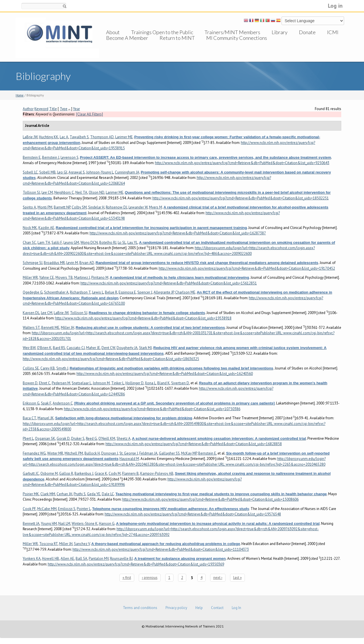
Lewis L (98, 292)
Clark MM (48, 494)
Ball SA (81, 559)
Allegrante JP (164, 292)
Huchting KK (49, 137)
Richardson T (80, 292)
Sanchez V (82, 544)
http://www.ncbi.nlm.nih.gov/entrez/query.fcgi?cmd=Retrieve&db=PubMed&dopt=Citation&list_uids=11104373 (161, 549)
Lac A (64, 137)
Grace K (101, 473)
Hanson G (107, 524)
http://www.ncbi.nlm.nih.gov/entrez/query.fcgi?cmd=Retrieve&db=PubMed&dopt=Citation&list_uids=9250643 (242, 163)
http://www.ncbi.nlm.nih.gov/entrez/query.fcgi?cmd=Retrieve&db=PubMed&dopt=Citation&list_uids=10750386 (152, 409)
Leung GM (71, 242)
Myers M (156, 207)
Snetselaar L (81, 383)
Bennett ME (50, 328)
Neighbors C (64, 192)
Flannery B (130, 473)
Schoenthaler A (56, 292)
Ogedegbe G (33, 292)
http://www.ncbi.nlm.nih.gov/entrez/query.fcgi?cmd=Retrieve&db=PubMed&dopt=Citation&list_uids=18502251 (241, 198)
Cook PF (29, 509)
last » (237, 578)
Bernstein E (32, 157)
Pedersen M (61, 383)
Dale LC (108, 494)
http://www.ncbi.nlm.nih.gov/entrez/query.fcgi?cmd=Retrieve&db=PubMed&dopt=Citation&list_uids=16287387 (178, 233)
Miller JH (68, 328)
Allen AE (67, 559)
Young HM (49, 524)
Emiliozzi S (67, 509)
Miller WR (30, 277)
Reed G (91, 438)
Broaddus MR (54, 263)
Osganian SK (45, 438)
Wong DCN (89, 242)
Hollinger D (135, 383)
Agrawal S (77, 172)
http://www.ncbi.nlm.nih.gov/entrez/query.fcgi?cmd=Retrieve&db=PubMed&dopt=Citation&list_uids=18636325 (111, 359)
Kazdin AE (46, 228)
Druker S (78, 438)
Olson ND (97, 192)
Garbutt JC (31, 473)
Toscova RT (48, 544)
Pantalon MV (99, 559)
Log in (335, 6)
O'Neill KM (107, 438)
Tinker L (118, 383)
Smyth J (62, 368)
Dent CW (108, 348)
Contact (217, 608)
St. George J (129, 453)
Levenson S (70, 157)
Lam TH (44, 242)
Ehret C (45, 383)
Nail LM (64, 524)
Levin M (72, 263)
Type (64, 109)
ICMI (333, 32)
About (113, 32)
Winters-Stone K (85, 524)
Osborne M (49, 473)
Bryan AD (87, 263)
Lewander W (138, 207)
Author (28, 109)
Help (199, 608)
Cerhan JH (64, 494)
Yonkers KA (32, 559)
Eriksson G (31, 403)
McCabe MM (47, 509)
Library (280, 32)
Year (76, 109)
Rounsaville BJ (121, 559)
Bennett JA (31, 524)
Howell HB (51, 559)
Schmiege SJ (33, 263)
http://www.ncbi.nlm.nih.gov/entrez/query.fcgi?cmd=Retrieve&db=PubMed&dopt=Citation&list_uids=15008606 (210, 499)
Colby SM (79, 207)
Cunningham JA (127, 172)
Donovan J (110, 453)
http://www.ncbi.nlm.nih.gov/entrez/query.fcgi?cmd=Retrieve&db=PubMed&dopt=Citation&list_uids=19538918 (143, 318)
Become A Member (127, 44)
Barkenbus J (84, 473)
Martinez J (82, 277)
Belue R (111, 292)
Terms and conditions (140, 608)
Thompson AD (102, 137)
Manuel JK (46, 418)
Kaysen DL (31, 313)
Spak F (46, 403)
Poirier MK (31, 494)
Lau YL (133, 242)
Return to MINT (177, 44)
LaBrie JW (30, 137)
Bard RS (59, 348)
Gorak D (63, 438)
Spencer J (145, 292)
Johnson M (101, 383)
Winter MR (55, 453)
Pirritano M (100, 277)
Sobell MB (47, 172)
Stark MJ (145, 348)
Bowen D (30, 383)
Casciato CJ (76, 348)
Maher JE (93, 348)
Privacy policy (176, 608)
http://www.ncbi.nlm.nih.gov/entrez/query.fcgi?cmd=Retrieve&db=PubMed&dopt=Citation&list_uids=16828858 (194, 444)
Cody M (115, 473)
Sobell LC (30, 172)
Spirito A (29, 207)
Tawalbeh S (79, 137)
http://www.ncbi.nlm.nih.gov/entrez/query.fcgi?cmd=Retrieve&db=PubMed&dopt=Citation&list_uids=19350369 (136, 564)
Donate (307, 32)
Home (20, 95)
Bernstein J (51, 157)
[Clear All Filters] (90, 114)
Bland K (164, 383)
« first (127, 578)
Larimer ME (124, 137)
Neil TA (81, 192)
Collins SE (31, 368)
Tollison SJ (31, 192)
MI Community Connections (237, 44)
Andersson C (63, 403)
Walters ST (31, 328)
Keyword (41, 109)
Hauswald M (129, 459)
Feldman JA (148, 453)
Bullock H (92, 453)
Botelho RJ (108, 242)
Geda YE (94, 494)
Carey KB (48, 368)
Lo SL (122, 242)
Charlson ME (185, 292)
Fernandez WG (34, 453)
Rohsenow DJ (116, 207)
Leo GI (62, 172)
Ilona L (150, 383)
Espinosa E (127, 292)
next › (218, 578)
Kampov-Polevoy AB (157, 473)
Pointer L (84, 509)
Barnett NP (62, 207)
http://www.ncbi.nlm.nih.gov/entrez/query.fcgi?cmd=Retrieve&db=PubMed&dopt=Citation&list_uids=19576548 (193, 514)
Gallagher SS (169, 453)
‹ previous (150, 578)
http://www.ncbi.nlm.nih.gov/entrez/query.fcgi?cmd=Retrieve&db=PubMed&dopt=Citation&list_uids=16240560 (165, 374)
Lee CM (47, 192)
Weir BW (29, 348)
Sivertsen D (180, 383)
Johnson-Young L (100, 172)
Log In (236, 608)
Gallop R (66, 473)
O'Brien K (44, 348)
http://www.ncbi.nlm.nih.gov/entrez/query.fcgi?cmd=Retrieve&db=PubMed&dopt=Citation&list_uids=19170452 (247, 268)
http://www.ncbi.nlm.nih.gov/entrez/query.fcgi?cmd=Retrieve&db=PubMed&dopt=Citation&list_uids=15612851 (169, 283)
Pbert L (28, 438)
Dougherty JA (127, 348)
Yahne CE (47, 277)
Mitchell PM (74, 453)
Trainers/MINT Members (232, 32)
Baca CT (29, 418)
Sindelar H (96, 207)
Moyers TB (64, 277)
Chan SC (29, 242)
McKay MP (189, 453)
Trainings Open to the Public (162, 32)
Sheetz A (124, 438)
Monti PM (45, 207)
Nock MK (30, 228)
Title (53, 109)
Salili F (57, 242)
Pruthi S (80, 494)
